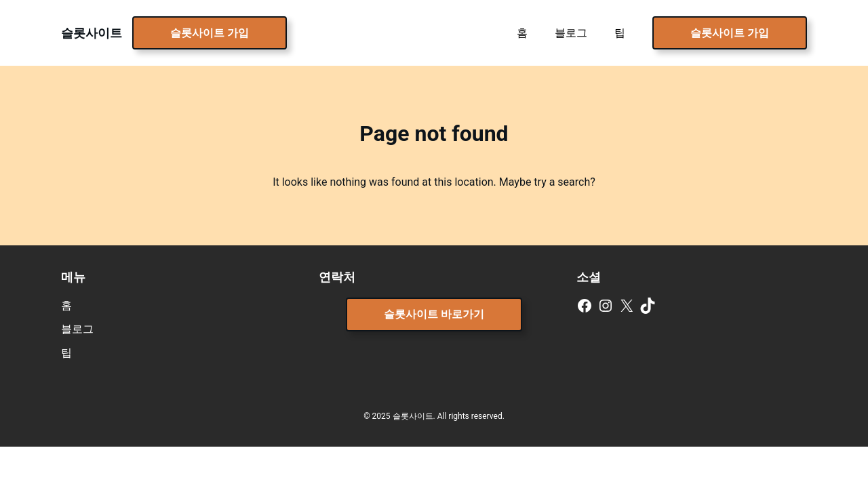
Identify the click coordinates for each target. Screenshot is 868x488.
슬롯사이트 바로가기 (434, 314)
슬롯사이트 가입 (210, 33)
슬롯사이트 (92, 33)
